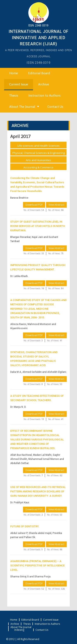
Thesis (14, 96)
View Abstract (56, 205)
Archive (44, 84)
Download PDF (34, 205)
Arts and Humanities (38, 160)
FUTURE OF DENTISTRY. (25, 526)
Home (14, 73)
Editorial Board (39, 73)
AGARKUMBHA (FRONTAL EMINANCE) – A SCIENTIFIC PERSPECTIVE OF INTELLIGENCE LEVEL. (37, 565)
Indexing (19, 630)
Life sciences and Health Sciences (38, 146)
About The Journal (22, 107)
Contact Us (55, 107)
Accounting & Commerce (38, 167)
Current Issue (19, 84)
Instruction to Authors (44, 96)
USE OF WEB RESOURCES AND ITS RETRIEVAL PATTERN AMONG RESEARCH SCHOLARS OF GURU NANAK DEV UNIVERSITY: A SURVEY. (38, 491)
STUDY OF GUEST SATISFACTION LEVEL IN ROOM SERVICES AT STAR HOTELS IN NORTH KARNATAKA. (38, 226)
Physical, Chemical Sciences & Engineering (38, 153)
